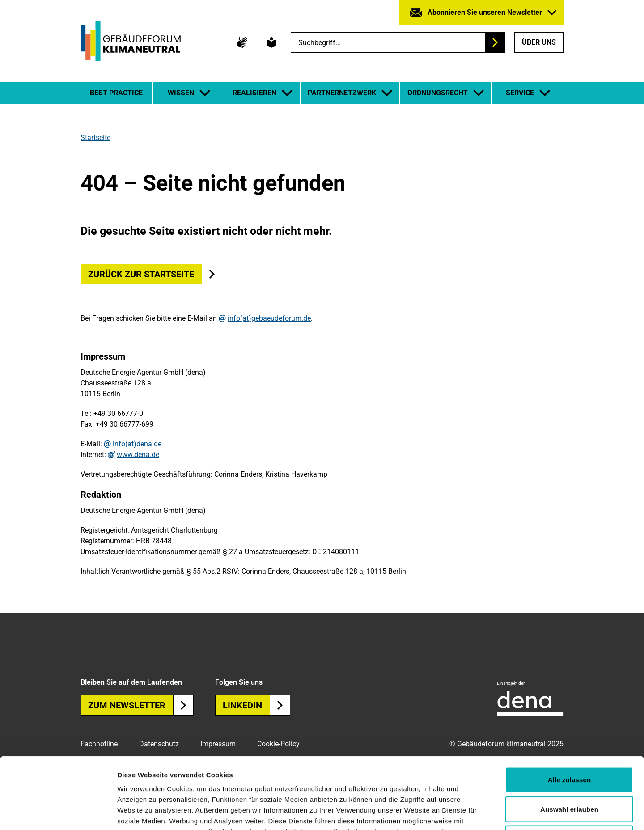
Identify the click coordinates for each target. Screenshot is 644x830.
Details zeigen (476, 812)
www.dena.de (138, 455)
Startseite (95, 138)
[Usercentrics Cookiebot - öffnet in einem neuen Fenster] (58, 813)
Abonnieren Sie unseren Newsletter (485, 12)
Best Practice (116, 93)
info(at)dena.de (137, 444)
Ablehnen (569, 771)
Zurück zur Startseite (141, 274)
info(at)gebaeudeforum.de (269, 318)
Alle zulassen (569, 713)
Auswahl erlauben (569, 742)
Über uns (539, 42)
